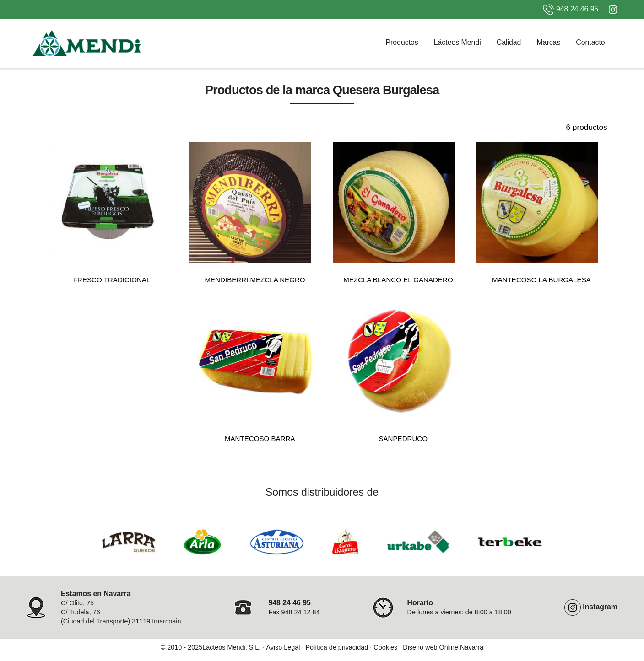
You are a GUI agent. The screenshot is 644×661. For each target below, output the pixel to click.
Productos (402, 42)
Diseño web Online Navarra (443, 647)
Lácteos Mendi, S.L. (231, 647)
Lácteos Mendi (457, 42)
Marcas (548, 42)
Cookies (385, 647)
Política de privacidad (337, 647)
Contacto (590, 42)
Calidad (509, 42)
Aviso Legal (283, 647)
